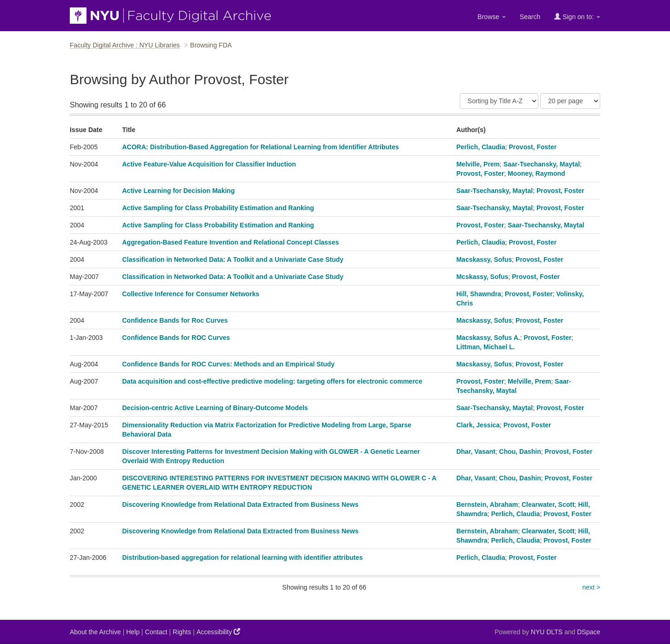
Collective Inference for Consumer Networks (191, 294)
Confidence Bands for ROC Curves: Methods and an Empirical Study (229, 364)
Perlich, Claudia (481, 147)
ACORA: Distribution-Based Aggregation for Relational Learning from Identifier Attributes (261, 147)
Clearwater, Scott (548, 505)
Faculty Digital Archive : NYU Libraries (125, 45)
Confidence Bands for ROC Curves (176, 338)
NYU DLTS (547, 632)
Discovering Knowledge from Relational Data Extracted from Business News (241, 505)
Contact (156, 632)
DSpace (589, 632)
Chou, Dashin (520, 451)
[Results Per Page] (570, 101)
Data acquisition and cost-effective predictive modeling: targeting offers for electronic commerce (272, 381)
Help (133, 632)
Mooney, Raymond (536, 173)
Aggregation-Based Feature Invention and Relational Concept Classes (231, 242)
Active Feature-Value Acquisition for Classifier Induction (209, 164)
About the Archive (95, 632)
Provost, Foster (533, 147)
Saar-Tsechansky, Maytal (542, 164)
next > (591, 587)
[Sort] (499, 101)
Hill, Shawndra (479, 294)
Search (530, 17)
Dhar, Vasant (476, 451)
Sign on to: (577, 17)
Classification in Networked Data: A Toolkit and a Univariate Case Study (233, 259)
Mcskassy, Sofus (482, 277)
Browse (492, 17)
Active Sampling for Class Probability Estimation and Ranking (218, 208)
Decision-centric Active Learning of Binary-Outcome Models (215, 408)
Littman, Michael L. (486, 347)
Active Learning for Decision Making (179, 191)
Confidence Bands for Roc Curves (175, 320)
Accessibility (218, 632)
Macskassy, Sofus (484, 259)
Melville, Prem (478, 164)
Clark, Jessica (478, 425)
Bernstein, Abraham (487, 505)
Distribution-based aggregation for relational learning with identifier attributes (243, 558)
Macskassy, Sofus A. (488, 338)
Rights (182, 632)
